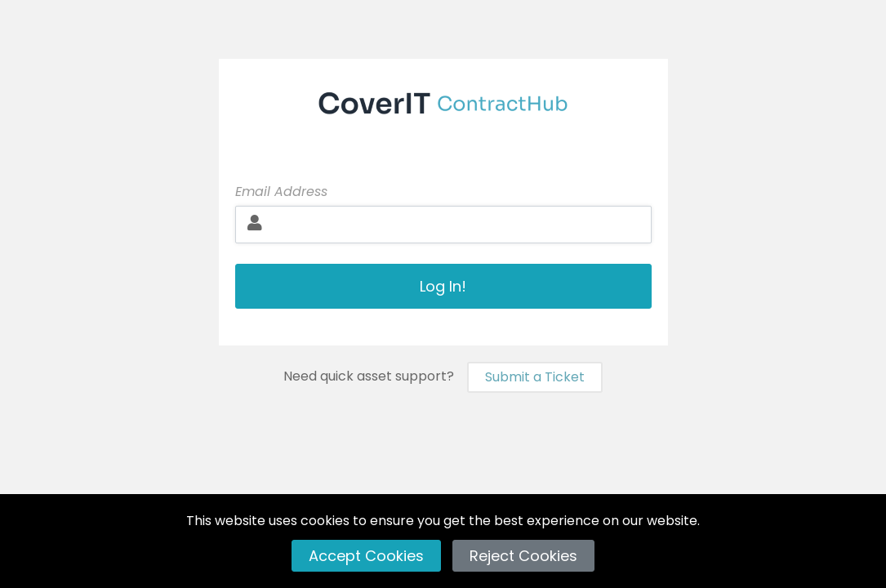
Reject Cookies (523, 556)
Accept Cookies (366, 556)
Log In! (443, 286)
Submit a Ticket (535, 377)
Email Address (281, 192)
